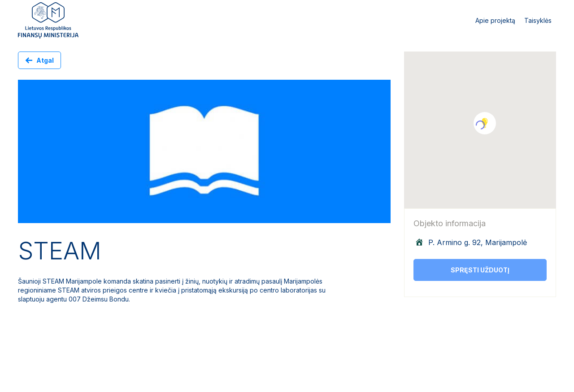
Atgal (45, 60)
